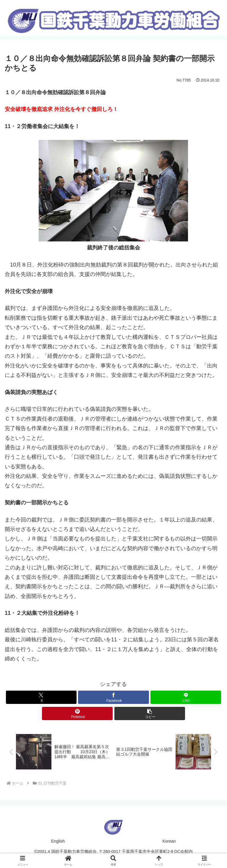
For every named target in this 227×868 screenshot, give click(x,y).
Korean (169, 842)
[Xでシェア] (41, 697)
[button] (150, 713)
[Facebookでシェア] (113, 697)
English (58, 842)
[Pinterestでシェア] (77, 713)
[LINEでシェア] (186, 697)
